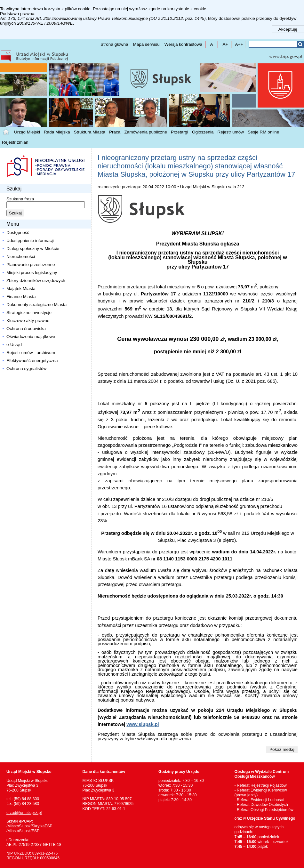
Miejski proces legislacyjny (32, 273)
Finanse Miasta (21, 297)
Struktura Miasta (90, 132)
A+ (224, 44)
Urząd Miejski (27, 132)
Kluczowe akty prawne (28, 321)
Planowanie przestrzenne (31, 265)
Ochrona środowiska (26, 329)
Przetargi (180, 132)
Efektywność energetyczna (32, 361)
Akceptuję (288, 29)
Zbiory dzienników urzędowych (36, 281)
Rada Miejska (57, 132)
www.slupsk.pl (143, 724)
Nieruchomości (21, 257)
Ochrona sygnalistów (26, 369)
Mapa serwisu (146, 44)
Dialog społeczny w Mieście (33, 249)
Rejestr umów (231, 132)
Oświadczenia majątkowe (31, 337)
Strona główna (114, 44)
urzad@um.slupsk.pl (24, 813)
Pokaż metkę (282, 749)
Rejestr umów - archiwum (31, 353)
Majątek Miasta (21, 289)
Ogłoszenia (203, 132)
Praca (115, 132)
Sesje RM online (263, 132)
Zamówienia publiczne (146, 132)
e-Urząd (14, 345)
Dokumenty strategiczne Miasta (36, 305)
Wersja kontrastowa (183, 44)
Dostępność (18, 233)
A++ (238, 44)
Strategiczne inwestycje (29, 313)
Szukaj (300, 44)
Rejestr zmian (15, 142)
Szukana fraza (20, 199)
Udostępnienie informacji (30, 241)
